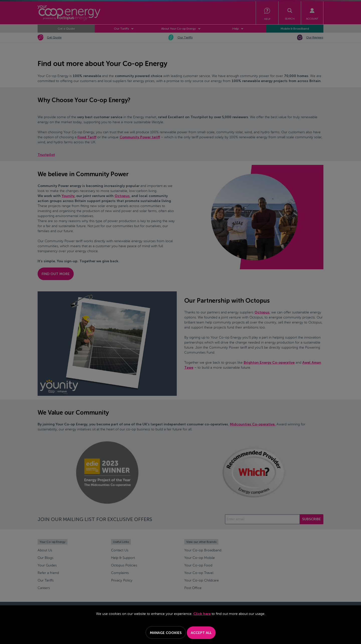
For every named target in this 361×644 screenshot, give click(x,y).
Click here (202, 614)
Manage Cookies (166, 633)
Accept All (201, 633)
